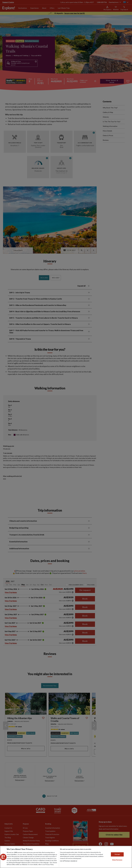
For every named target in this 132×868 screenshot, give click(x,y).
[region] (66, 857)
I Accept (117, 854)
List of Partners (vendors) (68, 861)
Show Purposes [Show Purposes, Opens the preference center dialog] (117, 860)
